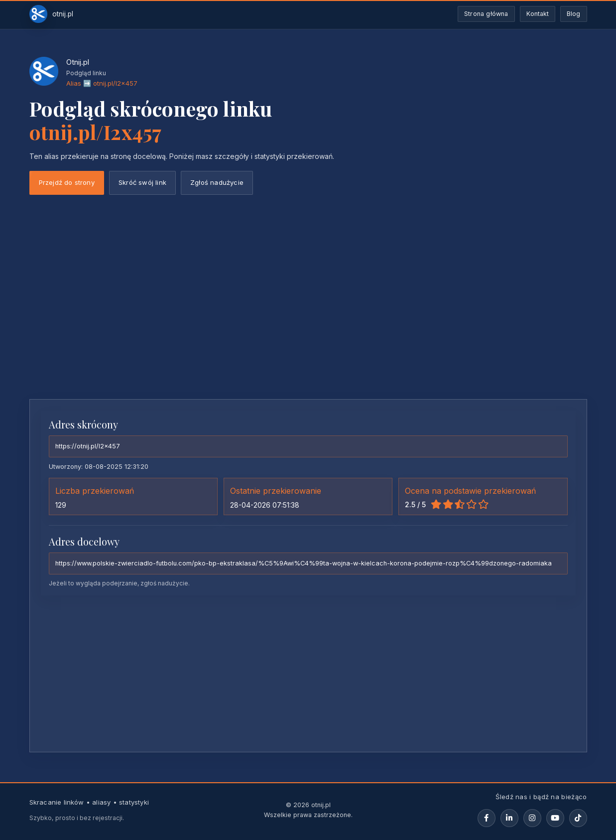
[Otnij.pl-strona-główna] (52, 14)
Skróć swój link (142, 182)
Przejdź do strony (67, 182)
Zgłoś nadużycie (217, 182)
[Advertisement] (308, 317)
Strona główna (486, 14)
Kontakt (538, 14)
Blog (574, 14)
